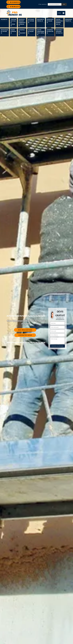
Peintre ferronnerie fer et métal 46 (41, 32)
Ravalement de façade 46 (50, 21)
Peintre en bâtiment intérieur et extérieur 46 (22, 23)
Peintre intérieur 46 (13, 31)
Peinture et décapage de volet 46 (59, 31)
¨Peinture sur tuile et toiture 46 (13, 23)
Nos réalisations (25, 330)
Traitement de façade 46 (31, 31)
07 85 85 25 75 (13, 7)
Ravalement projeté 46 (69, 20)
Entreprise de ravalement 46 (22, 32)
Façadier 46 (4, 19)
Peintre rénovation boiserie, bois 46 (59, 22)
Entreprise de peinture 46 (50, 31)
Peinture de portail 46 (40, 20)
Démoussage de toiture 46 (4, 31)
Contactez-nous (25, 335)
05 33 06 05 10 (13, 2)
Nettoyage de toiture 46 (31, 21)
